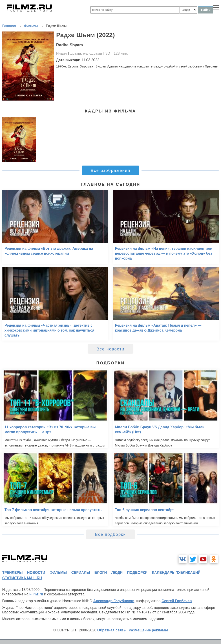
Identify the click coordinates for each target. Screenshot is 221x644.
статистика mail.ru (22, 578)
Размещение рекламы (148, 630)
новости (36, 573)
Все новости (111, 349)
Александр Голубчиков (114, 601)
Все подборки (110, 534)
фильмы (58, 573)
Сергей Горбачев (177, 601)
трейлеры (12, 573)
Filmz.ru (36, 594)
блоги (101, 573)
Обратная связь (112, 630)
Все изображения (110, 171)
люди (117, 573)
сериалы (81, 573)
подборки (137, 573)
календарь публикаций (176, 573)
